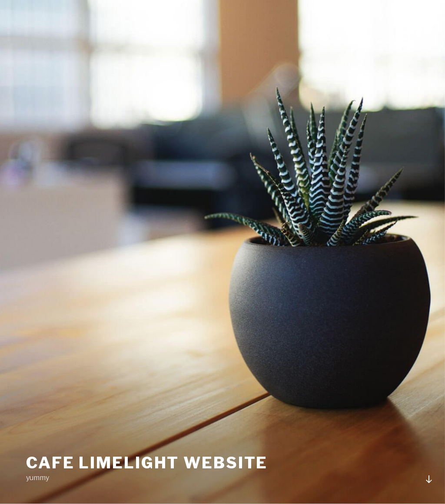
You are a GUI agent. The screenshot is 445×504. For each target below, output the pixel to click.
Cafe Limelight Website (147, 463)
